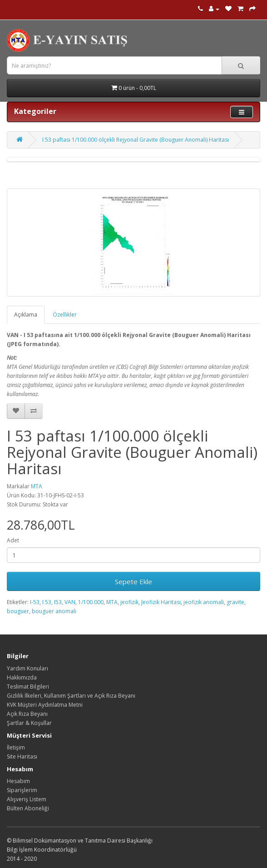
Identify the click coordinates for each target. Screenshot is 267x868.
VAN (70, 602)
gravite (235, 602)
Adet (13, 540)
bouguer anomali (54, 611)
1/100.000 (91, 602)
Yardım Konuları (27, 668)
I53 (58, 602)
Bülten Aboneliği (28, 808)
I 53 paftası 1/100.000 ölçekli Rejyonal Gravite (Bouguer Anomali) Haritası (136, 140)
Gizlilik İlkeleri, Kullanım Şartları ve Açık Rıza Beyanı (71, 696)
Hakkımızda (22, 677)
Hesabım (18, 781)
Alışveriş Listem (27, 799)
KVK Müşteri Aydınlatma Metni (45, 705)
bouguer (18, 611)
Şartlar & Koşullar (29, 723)
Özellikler (65, 315)
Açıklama (26, 315)
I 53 (47, 602)
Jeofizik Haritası (161, 602)
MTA (37, 486)
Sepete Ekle (133, 581)
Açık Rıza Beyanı (27, 714)
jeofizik (129, 602)
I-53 (35, 602)
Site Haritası (22, 756)
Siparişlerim (22, 790)
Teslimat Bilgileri (28, 687)
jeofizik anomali (204, 602)
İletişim (16, 747)
